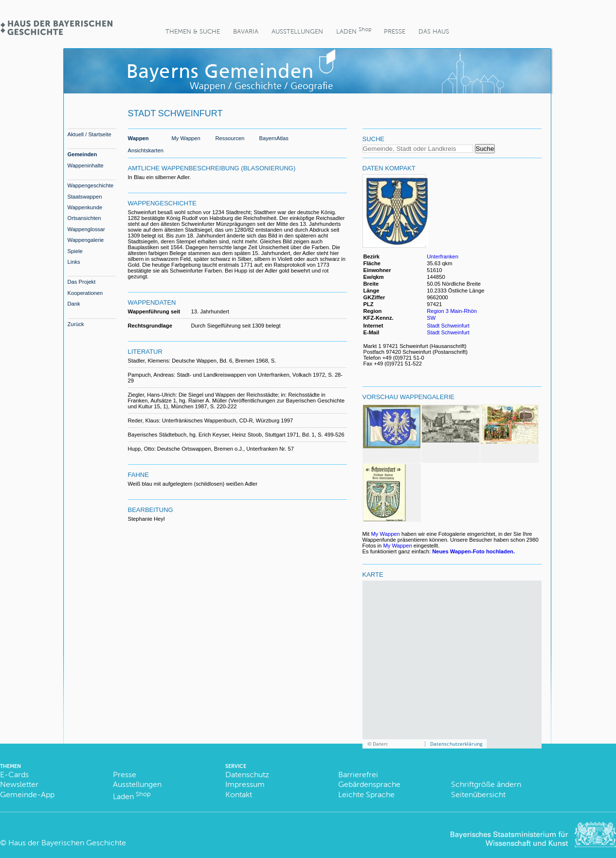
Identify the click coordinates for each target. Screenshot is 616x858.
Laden (354, 30)
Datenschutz (247, 775)
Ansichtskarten (146, 150)
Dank (74, 304)
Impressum (245, 784)
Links (74, 262)
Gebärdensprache (369, 784)
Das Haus (434, 31)
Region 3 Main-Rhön (452, 311)
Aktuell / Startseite (90, 134)
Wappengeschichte (91, 185)
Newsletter (19, 784)
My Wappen (186, 138)
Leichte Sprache (366, 794)
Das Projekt (82, 282)
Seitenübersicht (478, 794)
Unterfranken (443, 256)
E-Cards (14, 775)
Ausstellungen (297, 31)
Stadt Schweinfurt (448, 326)
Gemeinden (82, 154)
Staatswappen (85, 197)
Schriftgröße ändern (486, 784)
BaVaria (246, 31)
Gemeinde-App (27, 794)
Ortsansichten (84, 218)
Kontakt (239, 794)
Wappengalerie (86, 240)
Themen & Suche (193, 31)
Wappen (138, 138)
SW (431, 318)
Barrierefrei (358, 775)
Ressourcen (230, 138)
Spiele (75, 251)
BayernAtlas (274, 138)
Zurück (76, 324)
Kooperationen (85, 293)
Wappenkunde (85, 207)
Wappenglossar (86, 229)
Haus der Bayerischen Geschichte (67, 843)
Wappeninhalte (86, 165)
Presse (395, 31)
